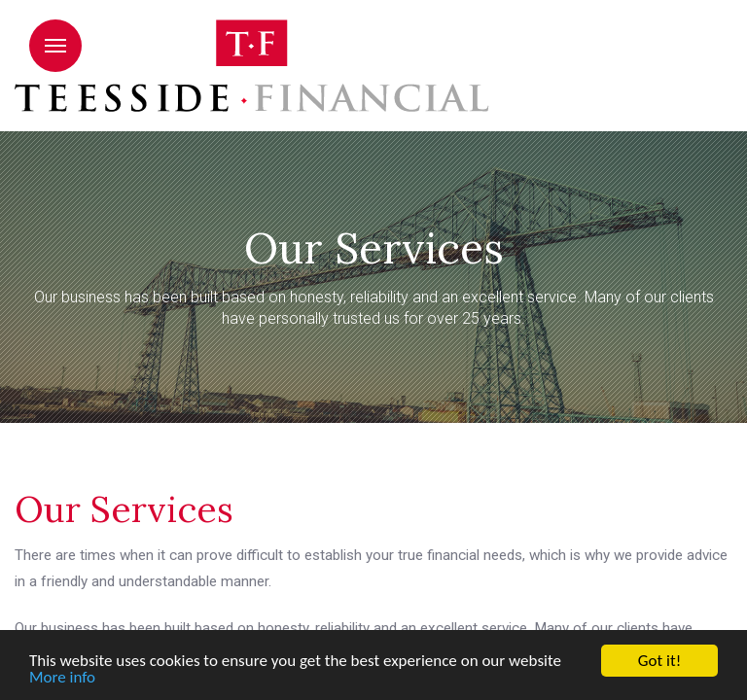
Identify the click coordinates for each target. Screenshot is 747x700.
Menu (55, 46)
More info (62, 679)
